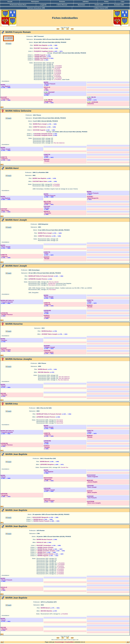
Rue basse (52, 285)
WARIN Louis (39, 60)
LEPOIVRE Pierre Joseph (92, 486)
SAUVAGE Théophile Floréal (43, 134)
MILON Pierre (91, 98)
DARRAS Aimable (47, 316)
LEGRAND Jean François (92, 497)
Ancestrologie (59, 642)
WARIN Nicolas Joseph (45, 549)
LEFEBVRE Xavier (47, 311)
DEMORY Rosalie (47, 160)
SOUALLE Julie (47, 88)
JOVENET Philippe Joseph (49, 346)
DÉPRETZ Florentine (47, 212)
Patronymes (35, 2)
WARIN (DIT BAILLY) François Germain (41, 276)
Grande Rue (52, 283)
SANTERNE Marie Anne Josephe (94, 502)
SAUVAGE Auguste (39, 130)
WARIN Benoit (43, 369)
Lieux (123, 2)
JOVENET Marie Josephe (50, 334)
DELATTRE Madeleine (47, 202)
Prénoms (62, 2)
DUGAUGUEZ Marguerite (48, 479)
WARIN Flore (42, 552)
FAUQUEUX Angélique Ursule (43, 51)
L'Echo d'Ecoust (62, 5)
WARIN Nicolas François (49, 83)
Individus (86, 2)
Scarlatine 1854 (119, 5)
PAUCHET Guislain (49, 93)
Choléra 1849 (99, 5)
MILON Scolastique (48, 101)
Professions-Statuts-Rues (18, 5)
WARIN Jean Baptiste (41, 45)
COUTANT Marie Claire (40, 181)
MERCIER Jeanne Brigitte (92, 481)
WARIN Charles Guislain (46, 547)
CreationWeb (69, 642)
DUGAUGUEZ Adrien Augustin (92, 476)
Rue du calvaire (54, 282)
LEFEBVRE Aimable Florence (38, 279)
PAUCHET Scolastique (41, 48)
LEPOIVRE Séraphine (47, 464)
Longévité (43, 5)
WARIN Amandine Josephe (46, 551)
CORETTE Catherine (39, 127)
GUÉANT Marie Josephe (92, 492)
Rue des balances (59, 143)
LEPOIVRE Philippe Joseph (49, 489)
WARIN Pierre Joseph (40, 124)
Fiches (106, 2)
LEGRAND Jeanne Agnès (49, 351)
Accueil (10, 2)
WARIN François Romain (46, 554)
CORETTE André (47, 155)
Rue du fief (60, 423)
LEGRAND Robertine (92, 103)
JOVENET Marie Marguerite (93, 197)
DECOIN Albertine (44, 372)
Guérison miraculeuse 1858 (36, 8)
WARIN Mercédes (41, 57)
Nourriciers (81, 5)
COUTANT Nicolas (47, 207)
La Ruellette (58, 66)
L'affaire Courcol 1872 (101, 8)
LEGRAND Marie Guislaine (49, 500)
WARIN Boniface (47, 331)
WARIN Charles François (50, 195)
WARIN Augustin (40, 55)
